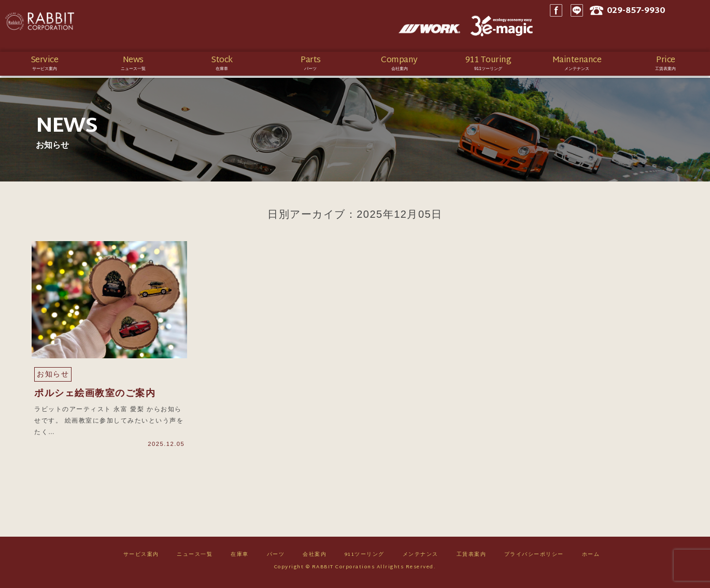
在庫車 (240, 558)
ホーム (591, 558)
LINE (604, 26)
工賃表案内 (472, 558)
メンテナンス (421, 558)
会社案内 (315, 558)
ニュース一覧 (195, 558)
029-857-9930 (668, 26)
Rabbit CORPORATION (80, 26)
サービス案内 (141, 558)
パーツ (276, 558)
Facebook (583, 26)
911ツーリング (365, 558)
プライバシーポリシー (534, 558)
